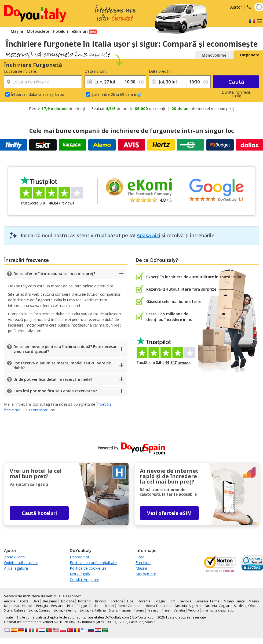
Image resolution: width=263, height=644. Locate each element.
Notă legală (80, 574)
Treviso (153, 610)
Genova (185, 601)
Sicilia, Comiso (40, 610)
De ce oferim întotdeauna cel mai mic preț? (54, 274)
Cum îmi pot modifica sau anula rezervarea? (55, 391)
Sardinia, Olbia (245, 606)
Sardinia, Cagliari (217, 606)
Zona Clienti (14, 557)
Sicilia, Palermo (65, 610)
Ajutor (236, 7)
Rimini (109, 606)
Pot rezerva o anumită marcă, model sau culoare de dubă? (62, 365)
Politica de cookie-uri (88, 568)
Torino (139, 610)
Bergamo (50, 601)
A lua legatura (16, 568)
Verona (194, 610)
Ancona (10, 601)
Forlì (172, 601)
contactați (40, 410)
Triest (166, 610)
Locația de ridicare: (20, 71)
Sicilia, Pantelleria (93, 610)
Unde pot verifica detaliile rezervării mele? (53, 379)
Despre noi (79, 557)
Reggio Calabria (89, 606)
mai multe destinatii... (218, 610)
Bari (36, 601)
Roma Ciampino (130, 606)
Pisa (70, 606)
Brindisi (101, 601)
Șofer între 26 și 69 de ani (116, 94)
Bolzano (84, 601)
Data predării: (161, 71)
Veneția (179, 610)
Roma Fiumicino (158, 606)
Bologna (68, 601)
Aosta (24, 601)
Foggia (160, 601)
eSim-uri (80, 31)
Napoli (27, 606)
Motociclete (38, 31)
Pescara (57, 606)
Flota (140, 557)
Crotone (117, 601)
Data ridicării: (96, 71)
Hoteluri (61, 31)
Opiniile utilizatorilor (21, 563)
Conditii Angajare (85, 579)
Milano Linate (234, 601)
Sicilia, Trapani (120, 610)
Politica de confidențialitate (93, 563)
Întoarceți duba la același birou (38, 94)
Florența (144, 601)
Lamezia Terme (207, 601)
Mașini (17, 31)
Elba (130, 601)
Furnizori (143, 563)
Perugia (42, 606)
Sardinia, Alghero (188, 606)
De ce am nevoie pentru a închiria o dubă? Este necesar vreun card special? (65, 349)
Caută (236, 82)
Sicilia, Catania (15, 610)
